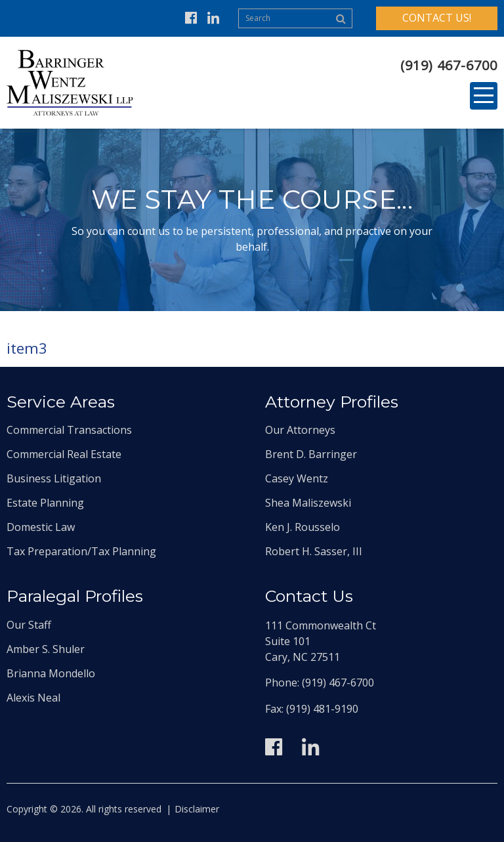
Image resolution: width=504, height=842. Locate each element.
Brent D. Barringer (311, 454)
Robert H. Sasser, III (314, 551)
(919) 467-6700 (449, 65)
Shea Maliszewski (308, 503)
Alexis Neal (33, 698)
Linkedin (213, 18)
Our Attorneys (300, 430)
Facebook (191, 18)
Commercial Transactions (69, 430)
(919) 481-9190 (322, 709)
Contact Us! (437, 18)
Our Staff (29, 625)
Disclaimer (197, 809)
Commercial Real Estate (64, 454)
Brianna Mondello (51, 673)
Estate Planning (45, 503)
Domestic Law (41, 527)
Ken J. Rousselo (303, 527)
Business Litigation (54, 478)
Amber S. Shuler (46, 649)
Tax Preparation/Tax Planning (81, 551)
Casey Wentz (297, 478)
